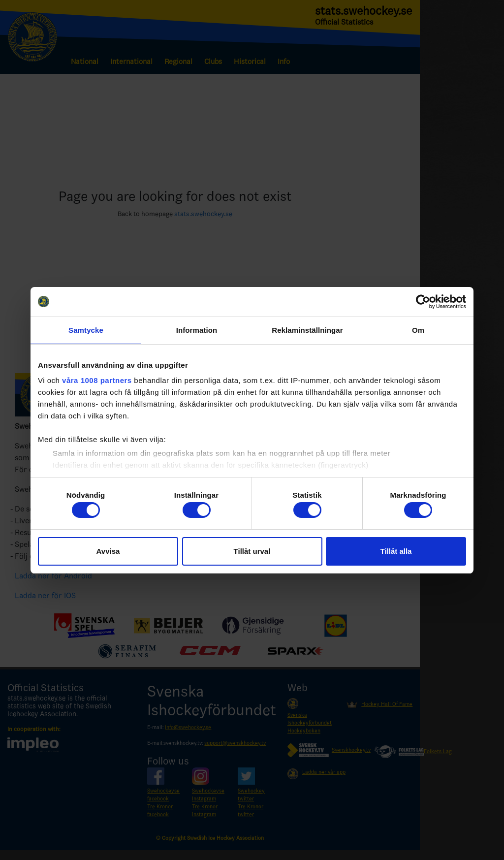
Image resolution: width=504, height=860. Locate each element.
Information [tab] (197, 330)
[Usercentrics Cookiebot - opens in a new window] (423, 302)
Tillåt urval (252, 551)
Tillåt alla (396, 551)
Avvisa (108, 551)
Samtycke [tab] (86, 330)
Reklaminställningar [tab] (307, 330)
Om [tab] (418, 330)
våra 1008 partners (97, 380)
